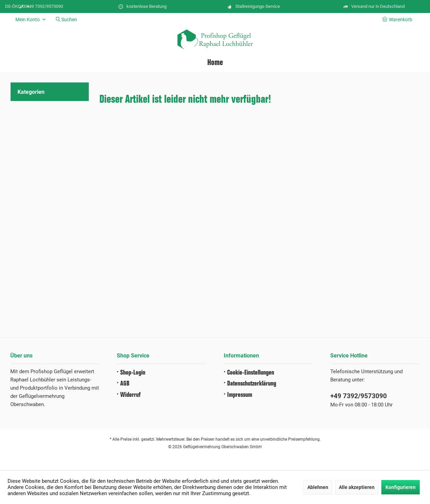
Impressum (240, 395)
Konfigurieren (401, 487)
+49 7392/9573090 (359, 396)
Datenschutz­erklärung (252, 384)
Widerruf (130, 395)
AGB (125, 384)
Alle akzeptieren (357, 487)
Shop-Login (133, 373)
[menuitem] (398, 20)
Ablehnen (318, 487)
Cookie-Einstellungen (251, 373)
